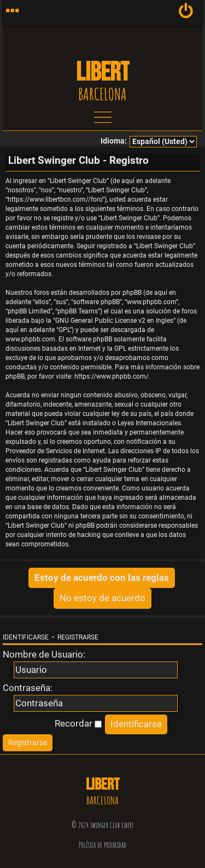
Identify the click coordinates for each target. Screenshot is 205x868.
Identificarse (26, 637)
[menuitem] (186, 13)
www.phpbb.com (30, 339)
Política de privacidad (102, 845)
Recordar (78, 723)
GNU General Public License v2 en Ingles (114, 321)
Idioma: (114, 141)
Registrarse (78, 637)
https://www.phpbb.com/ (112, 376)
